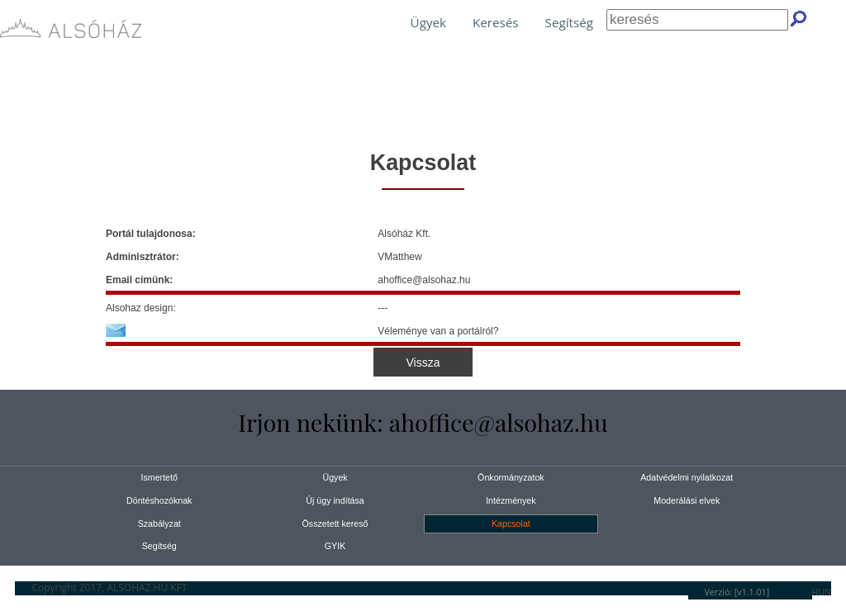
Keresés (496, 22)
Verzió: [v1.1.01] (737, 592)
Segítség (569, 22)
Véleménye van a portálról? (438, 331)
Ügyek (428, 22)
